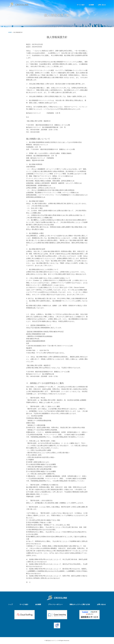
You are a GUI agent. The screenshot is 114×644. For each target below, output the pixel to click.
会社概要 (91, 5)
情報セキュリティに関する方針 (80, 604)
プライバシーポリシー (55, 604)
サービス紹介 (81, 5)
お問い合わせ (102, 5)
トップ (10, 604)
